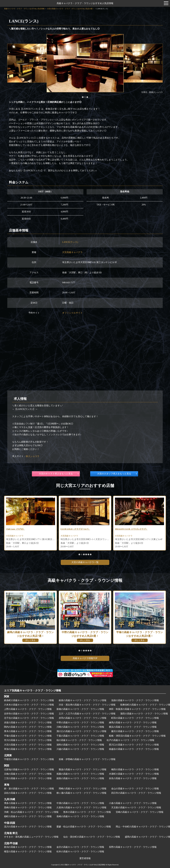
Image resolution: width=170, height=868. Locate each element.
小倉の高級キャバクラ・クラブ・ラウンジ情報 (133, 803)
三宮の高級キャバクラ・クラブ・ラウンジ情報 (28, 778)
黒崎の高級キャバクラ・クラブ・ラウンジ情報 (28, 808)
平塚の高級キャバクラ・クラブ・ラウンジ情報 (28, 736)
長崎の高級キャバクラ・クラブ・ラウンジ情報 (80, 816)
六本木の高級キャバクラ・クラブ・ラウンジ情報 (29, 705)
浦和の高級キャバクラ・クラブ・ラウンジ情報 (80, 745)
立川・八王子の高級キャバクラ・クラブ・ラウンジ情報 (87, 714)
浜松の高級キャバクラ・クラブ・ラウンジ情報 (28, 793)
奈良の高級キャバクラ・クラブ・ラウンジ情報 (133, 778)
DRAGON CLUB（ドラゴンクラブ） (134, 529)
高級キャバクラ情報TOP (85, 658)
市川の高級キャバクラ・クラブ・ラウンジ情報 (28, 740)
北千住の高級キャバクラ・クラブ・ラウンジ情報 (29, 718)
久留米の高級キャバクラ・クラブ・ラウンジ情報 (81, 808)
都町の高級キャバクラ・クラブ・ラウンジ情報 (28, 816)
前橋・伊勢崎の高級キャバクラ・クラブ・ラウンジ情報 (87, 759)
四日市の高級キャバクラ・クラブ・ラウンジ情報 (136, 793)
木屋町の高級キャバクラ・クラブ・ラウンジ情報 (134, 774)
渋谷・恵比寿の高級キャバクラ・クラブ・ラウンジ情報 (87, 705)
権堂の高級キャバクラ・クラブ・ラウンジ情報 (28, 852)
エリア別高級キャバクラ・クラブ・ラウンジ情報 (33, 690)
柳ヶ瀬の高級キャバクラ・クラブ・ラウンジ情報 (81, 793)
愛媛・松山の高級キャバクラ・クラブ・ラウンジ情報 (84, 827)
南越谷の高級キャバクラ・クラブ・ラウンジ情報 (134, 749)
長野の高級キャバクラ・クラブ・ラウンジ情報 (133, 847)
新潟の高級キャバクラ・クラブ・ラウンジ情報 (28, 847)
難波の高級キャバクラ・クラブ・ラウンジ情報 (83, 769)
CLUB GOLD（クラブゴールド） (78, 529)
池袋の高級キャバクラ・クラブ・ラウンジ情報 (135, 700)
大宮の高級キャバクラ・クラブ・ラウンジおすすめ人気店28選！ (71, 9)
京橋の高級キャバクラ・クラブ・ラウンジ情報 (28, 774)
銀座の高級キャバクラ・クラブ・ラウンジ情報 (83, 700)
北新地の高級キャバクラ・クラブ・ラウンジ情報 (29, 769)
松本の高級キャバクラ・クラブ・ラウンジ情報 (80, 852)
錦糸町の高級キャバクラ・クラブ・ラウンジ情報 (29, 700)
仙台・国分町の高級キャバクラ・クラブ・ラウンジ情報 (92, 837)
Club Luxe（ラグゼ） (17, 529)
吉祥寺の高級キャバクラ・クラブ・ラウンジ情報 (29, 714)
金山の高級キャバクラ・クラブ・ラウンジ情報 (135, 789)
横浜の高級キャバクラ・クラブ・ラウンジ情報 (133, 727)
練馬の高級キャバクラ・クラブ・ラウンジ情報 (133, 723)
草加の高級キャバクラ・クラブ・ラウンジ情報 (28, 749)
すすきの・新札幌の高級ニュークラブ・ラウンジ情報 (31, 837)
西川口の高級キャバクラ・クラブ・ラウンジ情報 (134, 745)
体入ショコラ (33, 456)
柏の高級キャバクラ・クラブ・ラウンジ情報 (79, 740)
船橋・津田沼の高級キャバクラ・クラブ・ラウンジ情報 (137, 736)
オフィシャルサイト (72, 313)
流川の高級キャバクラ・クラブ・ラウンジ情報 (28, 827)
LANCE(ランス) (70, 242)
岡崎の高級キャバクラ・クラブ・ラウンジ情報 (83, 789)
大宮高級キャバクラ (72, 252)
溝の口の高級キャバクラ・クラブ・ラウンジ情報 (81, 731)
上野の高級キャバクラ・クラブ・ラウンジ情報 (28, 709)
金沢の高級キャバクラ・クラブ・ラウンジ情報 (80, 847)
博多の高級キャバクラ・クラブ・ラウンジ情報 (28, 803)
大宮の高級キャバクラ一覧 (85, 562)
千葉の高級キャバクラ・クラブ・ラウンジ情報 (80, 736)
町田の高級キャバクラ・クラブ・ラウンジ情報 (135, 718)
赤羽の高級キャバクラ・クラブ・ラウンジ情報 (83, 718)
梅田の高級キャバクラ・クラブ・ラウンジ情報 (135, 769)
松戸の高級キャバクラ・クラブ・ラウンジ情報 (130, 740)
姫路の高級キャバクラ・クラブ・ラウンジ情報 (80, 778)
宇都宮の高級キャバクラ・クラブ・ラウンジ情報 (29, 759)
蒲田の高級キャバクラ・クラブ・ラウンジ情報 (144, 714)
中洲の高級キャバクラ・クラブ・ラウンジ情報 (80, 803)
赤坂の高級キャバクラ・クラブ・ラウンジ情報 (28, 723)
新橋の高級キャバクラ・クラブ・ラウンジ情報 (80, 709)
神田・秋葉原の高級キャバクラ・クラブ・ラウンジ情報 (137, 709)
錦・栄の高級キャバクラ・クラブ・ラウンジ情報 (29, 789)
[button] (83, 97)
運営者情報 (85, 858)
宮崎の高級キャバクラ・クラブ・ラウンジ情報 (140, 812)
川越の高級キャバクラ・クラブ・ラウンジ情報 (80, 749)
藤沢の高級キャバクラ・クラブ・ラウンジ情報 (135, 731)
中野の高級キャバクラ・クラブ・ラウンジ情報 (80, 723)
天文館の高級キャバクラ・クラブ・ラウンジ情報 (136, 808)
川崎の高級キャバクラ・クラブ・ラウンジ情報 (80, 727)
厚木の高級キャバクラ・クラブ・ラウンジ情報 (28, 731)
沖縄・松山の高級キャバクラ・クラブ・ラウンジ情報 (31, 812)
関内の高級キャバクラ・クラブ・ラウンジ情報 (28, 727)
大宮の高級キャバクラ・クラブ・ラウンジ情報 (28, 745)
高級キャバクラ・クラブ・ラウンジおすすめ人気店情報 (85, 3)
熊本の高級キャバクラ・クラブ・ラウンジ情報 (87, 812)
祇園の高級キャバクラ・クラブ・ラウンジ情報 (80, 774)
